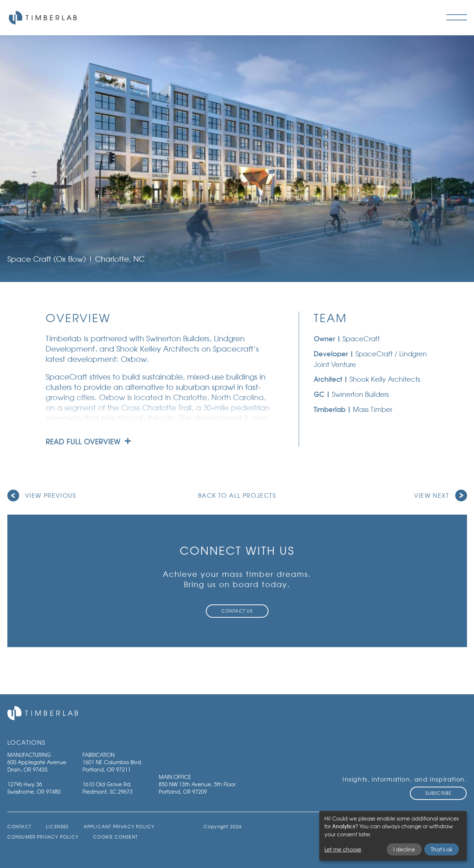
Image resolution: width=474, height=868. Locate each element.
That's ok (442, 849)
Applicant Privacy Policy (119, 827)
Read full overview (88, 442)
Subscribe (438, 793)
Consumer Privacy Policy (43, 837)
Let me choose (343, 849)
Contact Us (237, 611)
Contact (19, 827)
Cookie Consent (115, 837)
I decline (404, 849)
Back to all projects (237, 495)
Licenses (57, 827)
